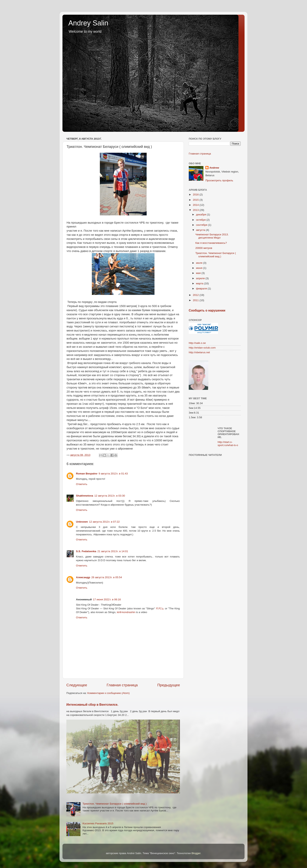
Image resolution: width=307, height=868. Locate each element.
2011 (196, 300)
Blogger (196, 853)
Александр (83, 577)
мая (199, 273)
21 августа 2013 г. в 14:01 (113, 551)
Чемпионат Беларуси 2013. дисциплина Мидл (212, 236)
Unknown (82, 522)
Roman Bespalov (87, 474)
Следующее (77, 685)
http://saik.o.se (197, 343)
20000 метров (204, 248)
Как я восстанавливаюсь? (211, 243)
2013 (196, 210)
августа (201, 230)
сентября (202, 225)
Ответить (82, 484)
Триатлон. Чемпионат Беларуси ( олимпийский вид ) (114, 804)
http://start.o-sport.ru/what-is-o (228, 444)
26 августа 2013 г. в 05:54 (107, 577)
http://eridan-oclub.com (202, 348)
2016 (196, 195)
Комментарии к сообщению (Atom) (108, 693)
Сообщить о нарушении (207, 310)
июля (200, 263)
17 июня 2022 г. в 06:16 (107, 599)
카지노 (160, 608)
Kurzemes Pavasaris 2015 (98, 823)
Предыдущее (169, 685)
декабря (201, 215)
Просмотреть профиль (219, 180)
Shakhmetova (85, 496)
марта (200, 283)
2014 (196, 205)
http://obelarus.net (199, 352)
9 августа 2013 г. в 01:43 (113, 474)
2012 (196, 295)
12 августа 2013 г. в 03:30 (110, 496)
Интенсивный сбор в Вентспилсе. (92, 705)
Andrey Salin (88, 23)
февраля (202, 289)
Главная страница (122, 685)
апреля (201, 278)
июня (200, 268)
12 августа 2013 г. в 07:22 (104, 522)
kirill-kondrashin (126, 612)
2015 (196, 200)
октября (201, 220)
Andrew (214, 168)
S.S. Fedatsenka (86, 551)
